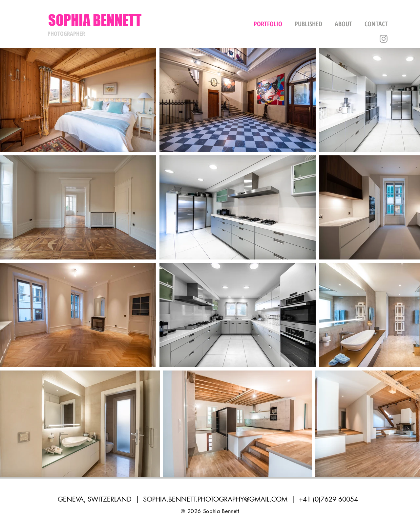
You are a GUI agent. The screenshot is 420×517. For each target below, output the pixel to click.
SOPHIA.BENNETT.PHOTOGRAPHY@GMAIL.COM (215, 499)
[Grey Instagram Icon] (384, 39)
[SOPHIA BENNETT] (99, 20)
